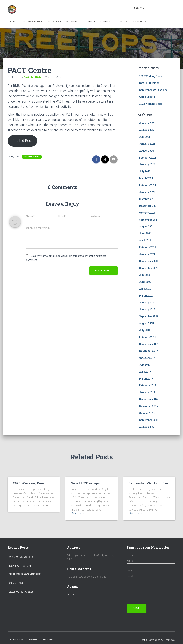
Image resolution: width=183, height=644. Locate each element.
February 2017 (148, 385)
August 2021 (146, 227)
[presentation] (154, 592)
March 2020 (146, 296)
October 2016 (147, 413)
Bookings (72, 21)
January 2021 (147, 254)
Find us (123, 21)
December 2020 (148, 261)
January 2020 (147, 303)
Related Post (23, 141)
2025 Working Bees (150, 104)
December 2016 (148, 399)
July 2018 (145, 330)
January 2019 (147, 310)
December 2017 (148, 344)
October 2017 (147, 358)
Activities (55, 21)
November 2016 (149, 406)
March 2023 (146, 178)
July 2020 (145, 275)
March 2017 (146, 379)
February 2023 (148, 185)
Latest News (139, 21)
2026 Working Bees (150, 76)
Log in (70, 594)
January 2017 (147, 392)
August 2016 (146, 427)
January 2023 (147, 192)
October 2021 (147, 213)
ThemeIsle (170, 640)
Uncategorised (32, 157)
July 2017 (145, 365)
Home (13, 21)
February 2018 (148, 337)
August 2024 (146, 151)
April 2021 (145, 240)
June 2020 (145, 282)
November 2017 (149, 351)
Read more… (78, 514)
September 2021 (149, 220)
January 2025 (147, 144)
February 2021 (148, 247)
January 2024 (147, 164)
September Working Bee (153, 90)
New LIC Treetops (149, 83)
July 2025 (145, 137)
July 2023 (145, 171)
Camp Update (147, 97)
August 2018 (146, 323)
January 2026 (147, 123)
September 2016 (149, 420)
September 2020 (149, 268)
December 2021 (148, 206)
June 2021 (145, 234)
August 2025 (146, 130)
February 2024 (148, 158)
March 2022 (146, 199)
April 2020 (145, 289)
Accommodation (32, 21)
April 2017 (145, 372)
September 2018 (149, 316)
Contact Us (107, 21)
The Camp (89, 21)
